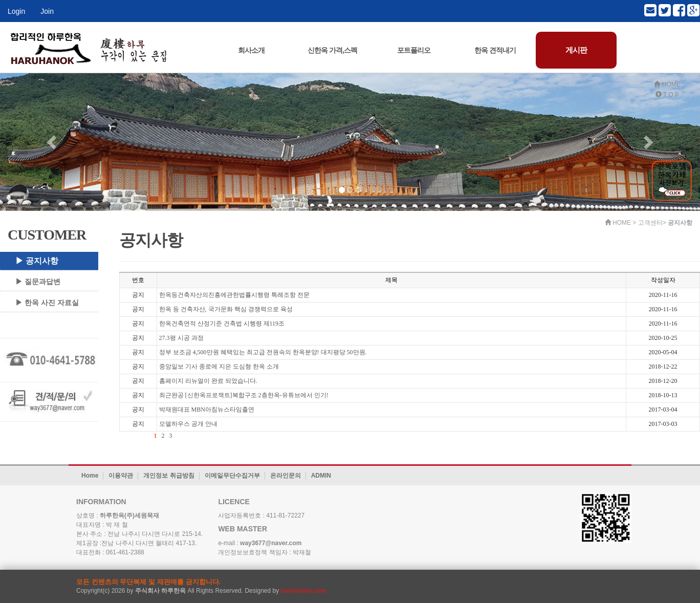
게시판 (576, 50)
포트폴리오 (414, 50)
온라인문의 (286, 476)
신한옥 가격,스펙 (332, 50)
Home (90, 476)
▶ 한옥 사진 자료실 (47, 303)
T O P (667, 95)
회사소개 (251, 50)
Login (16, 11)
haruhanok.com (304, 591)
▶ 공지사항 (37, 261)
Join (47, 11)
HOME (667, 84)
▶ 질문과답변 (38, 282)
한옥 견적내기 (495, 50)
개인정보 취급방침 (169, 476)
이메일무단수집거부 (232, 476)
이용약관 (121, 476)
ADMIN (321, 476)
